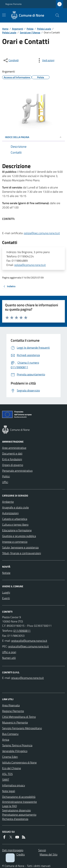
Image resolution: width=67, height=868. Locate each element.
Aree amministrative (14, 448)
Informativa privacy (14, 785)
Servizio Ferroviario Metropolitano (22, 728)
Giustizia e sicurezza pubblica (19, 536)
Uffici (5, 482)
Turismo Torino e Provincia (17, 745)
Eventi (6, 598)
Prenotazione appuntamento (19, 815)
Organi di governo (13, 465)
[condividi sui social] (11, 60)
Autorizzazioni (10, 513)
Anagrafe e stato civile (15, 507)
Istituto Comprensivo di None (19, 762)
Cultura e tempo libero (15, 525)
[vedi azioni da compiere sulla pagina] (45, 60)
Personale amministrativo (17, 471)
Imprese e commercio (15, 542)
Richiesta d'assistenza (15, 819)
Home (5, 29)
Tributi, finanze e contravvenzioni (22, 553)
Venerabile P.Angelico (15, 751)
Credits (21, 854)
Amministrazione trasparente (19, 802)
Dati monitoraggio (13, 850)
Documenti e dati (12, 453)
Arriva (6, 740)
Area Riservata (11, 705)
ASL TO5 (7, 774)
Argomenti (18, 29)
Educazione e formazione (17, 530)
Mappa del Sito (49, 854)
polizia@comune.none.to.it (30, 265)
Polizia (30, 29)
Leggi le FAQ (10, 806)
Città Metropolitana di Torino (19, 717)
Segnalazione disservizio (16, 810)
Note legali (9, 791)
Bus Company (10, 734)
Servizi (42, 850)
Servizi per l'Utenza (30, 32)
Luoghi (6, 592)
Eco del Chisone (12, 768)
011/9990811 (22, 631)
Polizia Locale (44, 29)
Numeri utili (9, 658)
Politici (6, 476)
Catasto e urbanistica (15, 519)
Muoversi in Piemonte (15, 722)
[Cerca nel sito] (56, 15)
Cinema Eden (10, 757)
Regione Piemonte (13, 4)
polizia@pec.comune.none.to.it (42, 233)
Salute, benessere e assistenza (20, 547)
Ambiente (8, 502)
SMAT (6, 780)
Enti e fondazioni (12, 459)
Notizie (6, 573)
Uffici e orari (9, 652)
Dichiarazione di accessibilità (19, 797)
